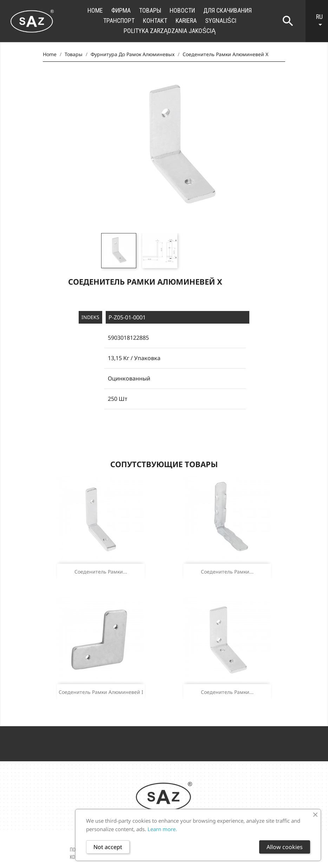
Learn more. (162, 829)
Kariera (186, 21)
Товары (150, 10)
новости (182, 10)
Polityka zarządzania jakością (170, 31)
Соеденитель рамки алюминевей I (101, 692)
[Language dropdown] (320, 21)
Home (95, 10)
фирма (121, 10)
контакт (155, 21)
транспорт (119, 21)
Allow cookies (285, 847)
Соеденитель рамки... (101, 572)
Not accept (108, 847)
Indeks (90, 317)
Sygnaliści (221, 21)
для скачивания (228, 10)
